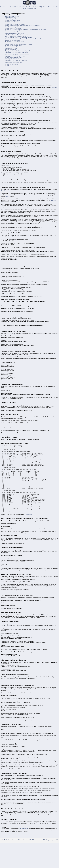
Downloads (52, 7)
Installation (22, 7)
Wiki (57, 7)
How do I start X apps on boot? (13, 57)
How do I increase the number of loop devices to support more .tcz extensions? (26, 30)
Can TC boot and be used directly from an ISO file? (19, 38)
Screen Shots (14, 7)
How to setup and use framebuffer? (15, 42)
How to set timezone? (11, 47)
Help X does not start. (11, 50)
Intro (8, 7)
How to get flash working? (12, 59)
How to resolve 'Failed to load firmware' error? (17, 55)
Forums (45, 7)
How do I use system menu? (13, 20)
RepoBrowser (32, 8)
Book (37, 7)
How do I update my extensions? (14, 27)
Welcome (3, 7)
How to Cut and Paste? (11, 22)
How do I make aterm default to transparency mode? (19, 44)
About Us (25, 8)
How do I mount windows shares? (14, 46)
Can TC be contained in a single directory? (16, 36)
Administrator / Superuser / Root (14, 63)
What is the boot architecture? (13, 40)
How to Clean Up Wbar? (12, 48)
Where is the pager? (11, 19)
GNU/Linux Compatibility (12, 64)
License (7, 65)
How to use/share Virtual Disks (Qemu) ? (16, 60)
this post (13, 440)
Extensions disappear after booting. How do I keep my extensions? (23, 26)
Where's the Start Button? (12, 16)
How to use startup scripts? (12, 31)
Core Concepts (31, 7)
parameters (29, 539)
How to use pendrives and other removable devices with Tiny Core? (23, 39)
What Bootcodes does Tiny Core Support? (16, 35)
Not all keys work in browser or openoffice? (17, 52)
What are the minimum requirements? (15, 34)
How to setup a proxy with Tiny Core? (15, 56)
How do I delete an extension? (13, 28)
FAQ (41, 7)
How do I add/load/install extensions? (15, 24)
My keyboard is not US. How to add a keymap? (18, 51)
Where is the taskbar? (11, 18)
